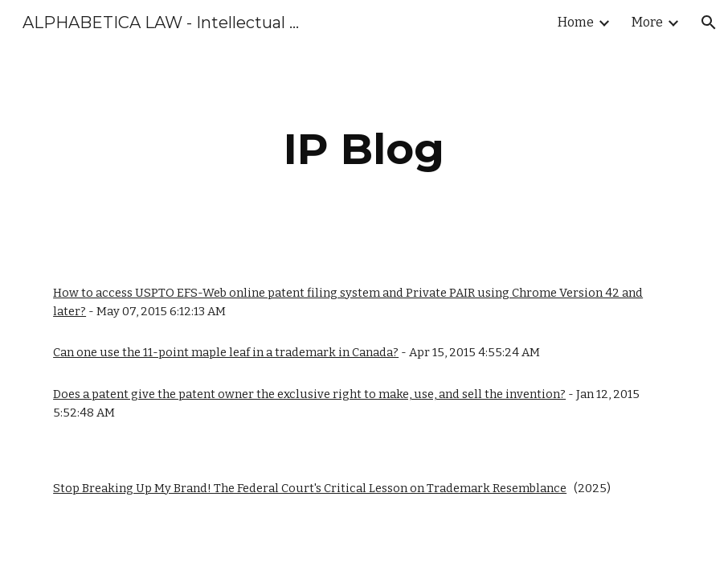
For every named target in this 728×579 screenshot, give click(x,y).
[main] (364, 149)
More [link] (647, 22)
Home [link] (576, 22)
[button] (709, 23)
